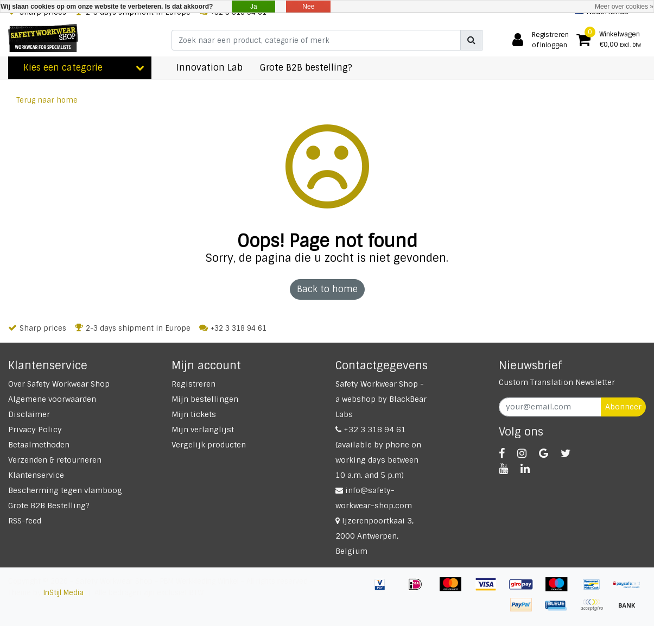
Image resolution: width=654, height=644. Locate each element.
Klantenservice (36, 475)
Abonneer (623, 407)
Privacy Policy (35, 430)
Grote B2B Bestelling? (49, 506)
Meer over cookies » (624, 7)
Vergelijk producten (209, 445)
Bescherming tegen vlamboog (65, 490)
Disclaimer (29, 414)
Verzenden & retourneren (55, 460)
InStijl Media (64, 593)
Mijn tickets (194, 414)
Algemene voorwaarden (52, 399)
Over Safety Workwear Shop (59, 384)
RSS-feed (25, 521)
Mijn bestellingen (205, 399)
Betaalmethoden (39, 445)
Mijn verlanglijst (203, 430)
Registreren (193, 384)
